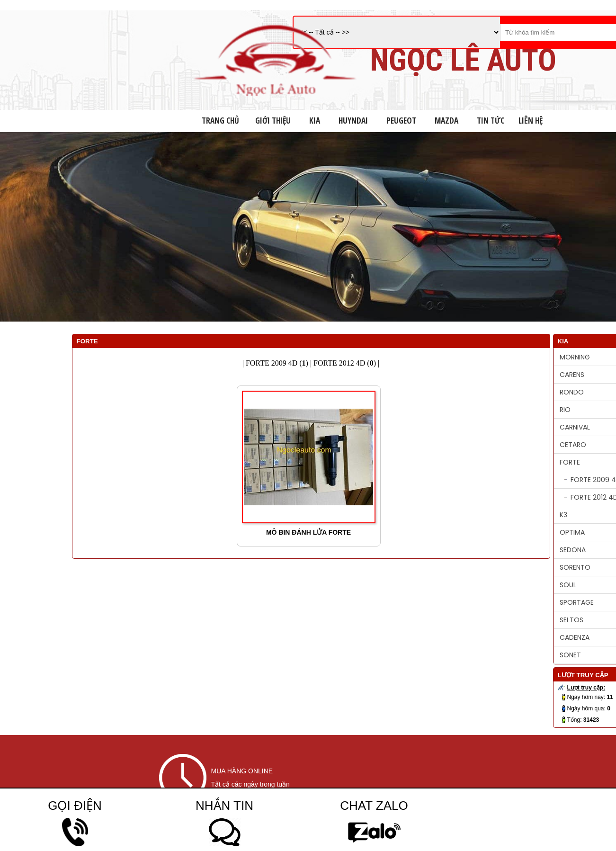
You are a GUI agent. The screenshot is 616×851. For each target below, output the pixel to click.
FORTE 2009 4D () (277, 363)
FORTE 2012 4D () (345, 363)
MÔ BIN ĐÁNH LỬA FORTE (308, 532)
